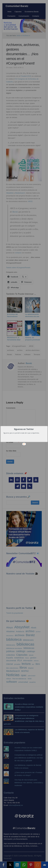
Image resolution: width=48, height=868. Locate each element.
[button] (24, 429)
